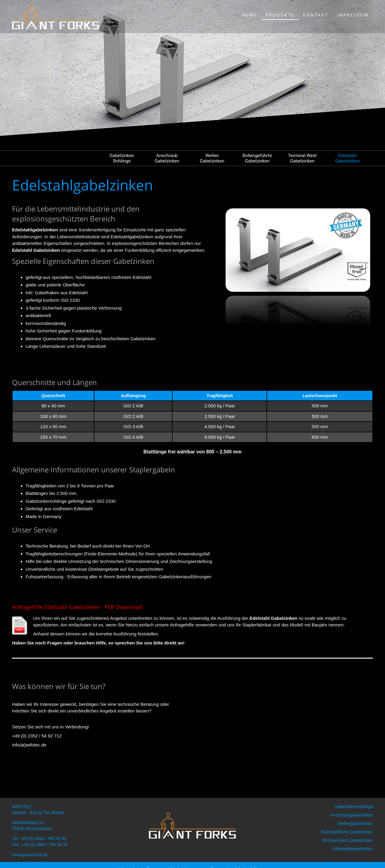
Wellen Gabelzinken (212, 158)
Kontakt (316, 15)
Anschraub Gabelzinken (167, 158)
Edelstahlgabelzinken (353, 849)
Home (249, 15)
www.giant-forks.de (30, 855)
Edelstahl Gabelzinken (347, 158)
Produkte (280, 15)
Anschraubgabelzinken (352, 815)
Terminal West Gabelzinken (302, 158)
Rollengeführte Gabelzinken (257, 158)
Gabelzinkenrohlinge (354, 807)
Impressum (353, 15)
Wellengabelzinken (355, 823)
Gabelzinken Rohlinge (122, 158)
